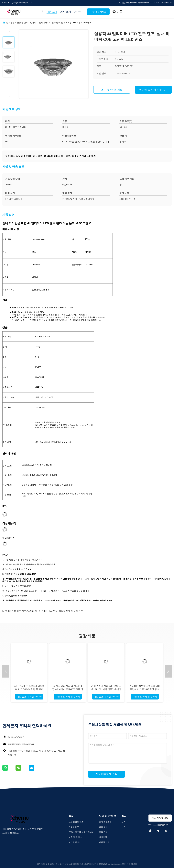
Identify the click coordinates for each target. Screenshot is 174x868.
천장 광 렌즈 (22, 23)
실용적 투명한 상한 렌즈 (71, 611)
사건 (124, 822)
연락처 (78, 12)
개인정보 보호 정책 (46, 864)
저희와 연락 (104, 842)
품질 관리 (103, 832)
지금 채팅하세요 (98, 12)
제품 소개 (52, 12)
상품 (13, 23)
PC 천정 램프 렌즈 (17, 611)
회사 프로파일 (105, 822)
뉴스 (124, 827)
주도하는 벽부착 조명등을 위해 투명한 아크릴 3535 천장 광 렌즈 (145, 689)
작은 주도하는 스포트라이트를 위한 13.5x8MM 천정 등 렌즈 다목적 (29, 689)
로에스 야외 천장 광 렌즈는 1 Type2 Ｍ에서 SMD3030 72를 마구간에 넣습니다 (68, 689)
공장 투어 (103, 827)
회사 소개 (66, 12)
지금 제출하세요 (107, 774)
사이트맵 (103, 837)
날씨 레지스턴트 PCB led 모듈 (42, 611)
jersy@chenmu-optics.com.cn (21, 744)
